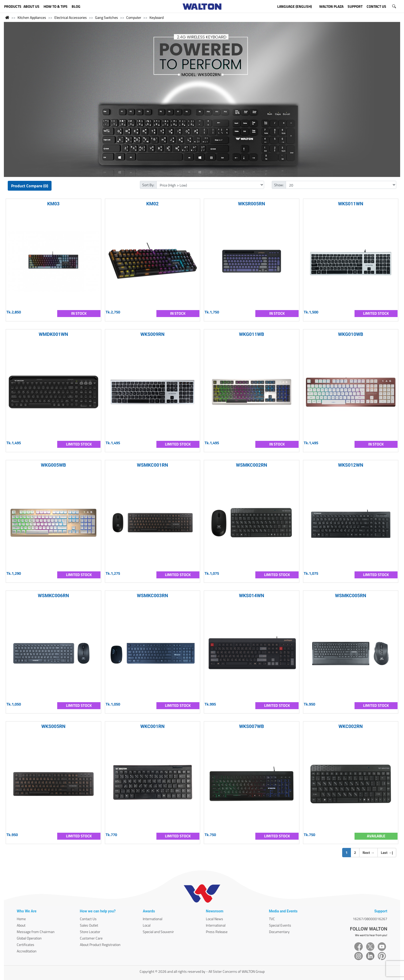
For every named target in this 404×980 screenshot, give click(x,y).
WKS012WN (351, 465)
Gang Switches (107, 17)
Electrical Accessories (71, 17)
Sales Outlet (89, 925)
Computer (134, 17)
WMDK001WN (53, 334)
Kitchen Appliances (32, 17)
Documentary (279, 932)
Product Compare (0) (30, 186)
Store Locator (90, 932)
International (153, 919)
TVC (272, 919)
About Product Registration (100, 945)
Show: (279, 185)
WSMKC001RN (152, 465)
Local (147, 925)
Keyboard (157, 17)
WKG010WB (351, 334)
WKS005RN (54, 726)
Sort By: (148, 185)
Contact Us (88, 919)
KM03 (53, 204)
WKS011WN (351, 204)
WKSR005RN (252, 204)
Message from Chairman (36, 932)
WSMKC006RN (53, 596)
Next (368, 852)
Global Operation (29, 938)
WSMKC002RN (252, 465)
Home (21, 919)
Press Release (217, 932)
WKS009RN (153, 334)
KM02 (153, 204)
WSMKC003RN (152, 596)
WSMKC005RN (351, 596)
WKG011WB (252, 334)
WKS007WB (252, 726)
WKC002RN (351, 726)
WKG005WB (53, 465)
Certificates (26, 945)
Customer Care (91, 938)
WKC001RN (153, 726)
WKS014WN (251, 596)
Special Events (280, 925)
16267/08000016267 (370, 919)
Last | (387, 852)
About (21, 925)
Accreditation (27, 951)
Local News (214, 919)
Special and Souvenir (158, 932)
